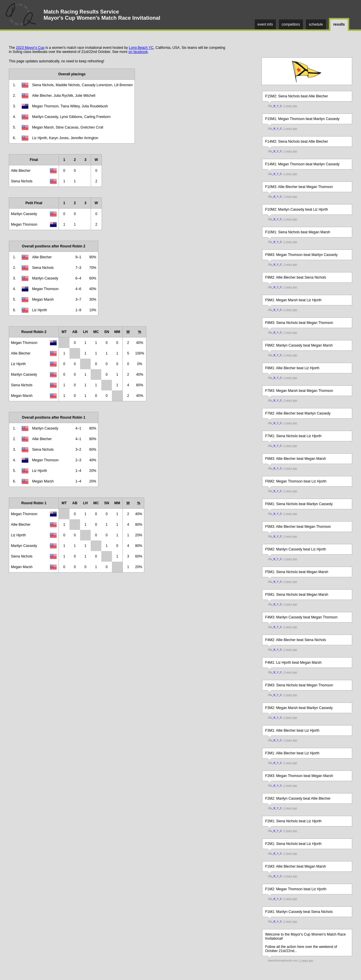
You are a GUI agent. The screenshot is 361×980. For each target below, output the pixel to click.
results (339, 24)
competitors (291, 24)
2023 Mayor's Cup (30, 48)
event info (265, 24)
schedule (316, 24)
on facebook (138, 52)
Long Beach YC (141, 48)
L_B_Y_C (276, 106)
